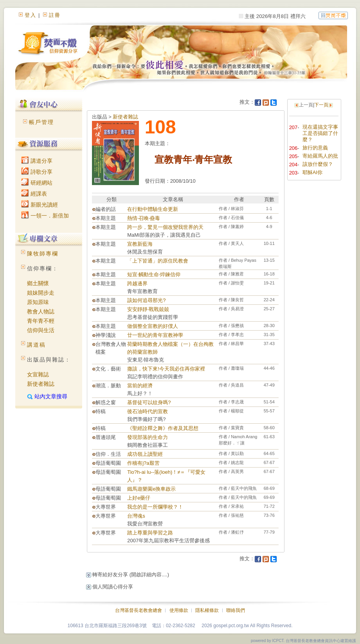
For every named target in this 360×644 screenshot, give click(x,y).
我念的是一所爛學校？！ (155, 507)
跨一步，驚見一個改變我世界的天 (165, 227)
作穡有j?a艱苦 (143, 463)
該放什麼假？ (318, 164)
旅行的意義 (315, 148)
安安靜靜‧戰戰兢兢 (148, 309)
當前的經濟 (140, 386)
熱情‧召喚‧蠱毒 (144, 218)
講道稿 (36, 345)
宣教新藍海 (140, 244)
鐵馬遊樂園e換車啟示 (151, 489)
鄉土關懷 (38, 283)
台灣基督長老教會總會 (139, 610)
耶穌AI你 (312, 172)
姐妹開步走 (41, 293)
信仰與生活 (41, 330)
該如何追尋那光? (146, 300)
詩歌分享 (37, 172)
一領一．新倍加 (45, 216)
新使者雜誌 (41, 384)
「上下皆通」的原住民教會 (158, 261)
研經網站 (37, 183)
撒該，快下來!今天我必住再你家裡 (166, 369)
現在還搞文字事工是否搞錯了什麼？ (320, 133)
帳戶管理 (41, 122)
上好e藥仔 (139, 498)
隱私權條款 (207, 610)
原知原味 (38, 302)
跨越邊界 (137, 283)
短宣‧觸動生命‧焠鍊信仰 (154, 274)
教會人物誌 (41, 311)
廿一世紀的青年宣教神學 (155, 335)
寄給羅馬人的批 (320, 156)
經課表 (34, 194)
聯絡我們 (236, 610)
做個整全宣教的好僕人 (153, 326)
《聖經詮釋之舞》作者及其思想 (163, 428)
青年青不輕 (41, 321)
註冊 (55, 15)
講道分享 (37, 161)
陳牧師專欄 (43, 254)
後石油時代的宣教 (148, 411)
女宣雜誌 (38, 374)
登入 (31, 15)
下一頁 (321, 105)
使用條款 (179, 610)
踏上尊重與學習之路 (150, 533)
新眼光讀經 (40, 205)
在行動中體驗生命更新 (153, 209)
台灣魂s (136, 516)
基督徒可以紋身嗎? (149, 402)
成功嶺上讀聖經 (145, 454)
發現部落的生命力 (148, 437)
